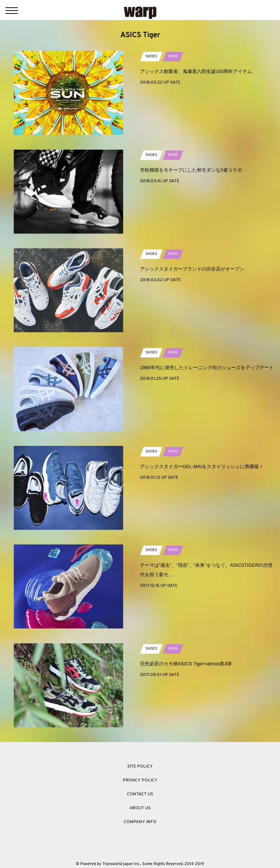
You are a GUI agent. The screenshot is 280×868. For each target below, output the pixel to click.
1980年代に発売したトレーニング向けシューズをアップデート (207, 368)
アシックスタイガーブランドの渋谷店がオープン (192, 269)
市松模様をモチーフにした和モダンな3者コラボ (191, 170)
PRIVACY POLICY (140, 780)
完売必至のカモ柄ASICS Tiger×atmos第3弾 (186, 664)
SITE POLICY (140, 766)
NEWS (173, 56)
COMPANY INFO (140, 822)
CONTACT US (140, 794)
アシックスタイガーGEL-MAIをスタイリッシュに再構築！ (202, 466)
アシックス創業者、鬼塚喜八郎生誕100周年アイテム (196, 71)
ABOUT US (140, 808)
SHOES (151, 56)
